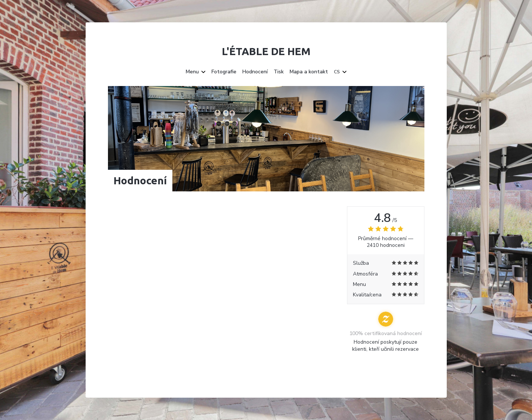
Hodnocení (255, 72)
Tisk (279, 72)
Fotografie (224, 72)
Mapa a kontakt (309, 72)
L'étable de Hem (266, 51)
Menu (196, 72)
